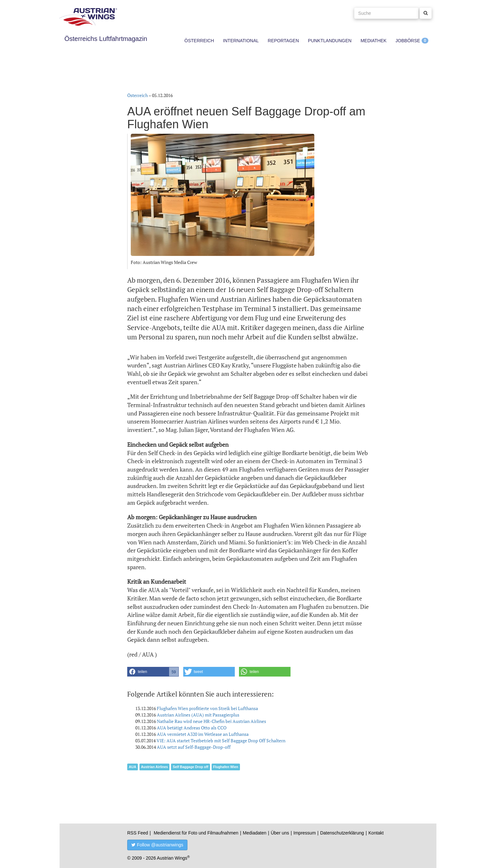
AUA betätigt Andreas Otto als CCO (192, 728)
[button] (153, 672)
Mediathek (373, 41)
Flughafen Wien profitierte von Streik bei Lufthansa (207, 708)
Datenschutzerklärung (342, 833)
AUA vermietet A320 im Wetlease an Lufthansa (203, 734)
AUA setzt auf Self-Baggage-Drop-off (194, 747)
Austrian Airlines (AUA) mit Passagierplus (198, 715)
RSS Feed (138, 833)
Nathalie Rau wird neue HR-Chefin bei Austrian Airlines (211, 721)
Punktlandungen (330, 41)
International (241, 41)
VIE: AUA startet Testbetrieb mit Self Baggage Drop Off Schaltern (221, 741)
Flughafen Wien (226, 767)
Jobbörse (408, 41)
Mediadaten (255, 833)
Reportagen (283, 41)
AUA (133, 767)
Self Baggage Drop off (190, 767)
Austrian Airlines (155, 767)
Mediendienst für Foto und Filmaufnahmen (196, 833)
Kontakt (376, 833)
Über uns (280, 833)
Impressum (305, 833)
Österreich (199, 41)
